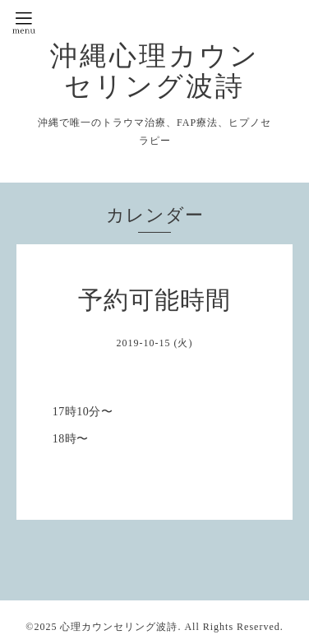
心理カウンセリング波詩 (119, 627)
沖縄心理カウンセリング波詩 (155, 71)
